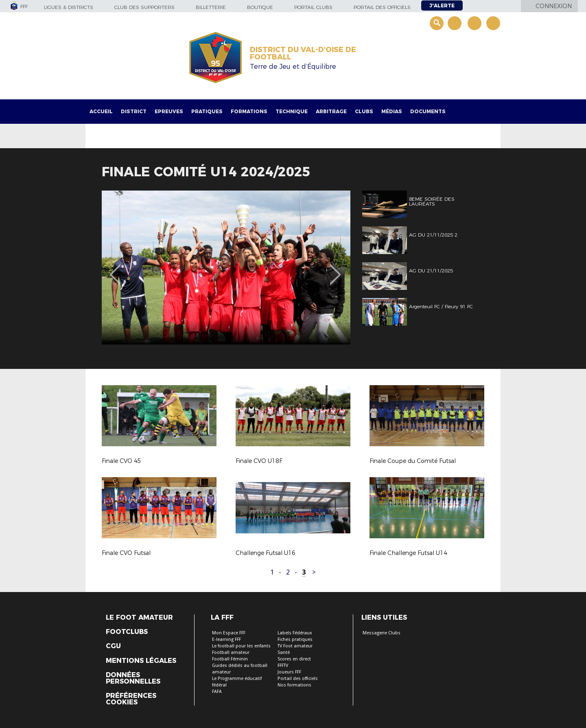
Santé (284, 652)
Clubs (364, 111)
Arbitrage (331, 111)
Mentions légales (141, 661)
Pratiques (207, 111)
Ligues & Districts (69, 7)
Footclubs (127, 632)
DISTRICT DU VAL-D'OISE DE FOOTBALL (303, 53)
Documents (428, 111)
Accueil (101, 111)
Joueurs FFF (289, 672)
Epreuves (169, 111)
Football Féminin (230, 659)
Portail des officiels (382, 7)
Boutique (260, 7)
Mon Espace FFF (229, 633)
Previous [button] (115, 269)
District (134, 111)
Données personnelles (133, 678)
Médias (392, 111)
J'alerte (442, 5)
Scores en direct (294, 659)
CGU (113, 646)
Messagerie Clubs (382, 633)
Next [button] (336, 269)
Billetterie (211, 7)
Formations (249, 111)
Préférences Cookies (131, 699)
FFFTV (283, 666)
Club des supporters (144, 7)
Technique (292, 111)
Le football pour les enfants (241, 646)
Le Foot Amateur (139, 618)
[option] (226, 268)
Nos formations (294, 685)
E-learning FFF (226, 639)
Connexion (554, 6)
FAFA (217, 692)
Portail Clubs (313, 7)
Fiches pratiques (295, 639)
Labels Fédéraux (295, 633)
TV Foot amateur (295, 646)
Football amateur (231, 652)
